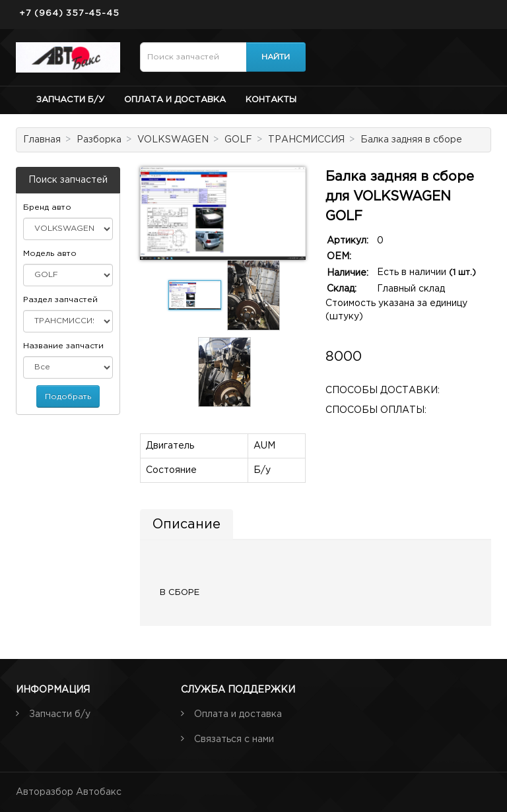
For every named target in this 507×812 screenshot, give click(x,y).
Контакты (271, 100)
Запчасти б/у (70, 100)
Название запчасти (63, 346)
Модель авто (50, 254)
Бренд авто (47, 207)
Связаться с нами (234, 739)
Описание (186, 524)
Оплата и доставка (175, 100)
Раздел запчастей (60, 300)
